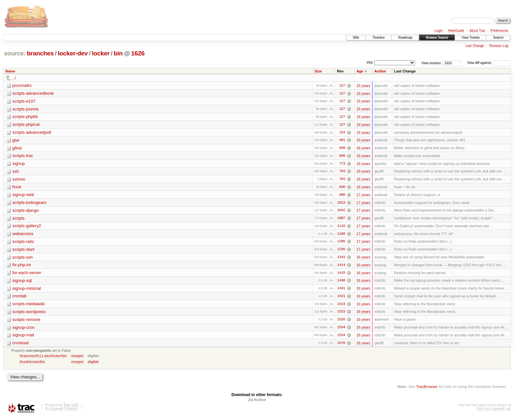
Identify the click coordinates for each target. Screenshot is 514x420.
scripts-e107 (24, 101)
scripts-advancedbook (33, 93)
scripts (19, 219)
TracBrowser (427, 389)
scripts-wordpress (29, 314)
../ (14, 78)
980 (342, 196)
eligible (93, 364)
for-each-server (27, 274)
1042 (341, 211)
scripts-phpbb (25, 117)
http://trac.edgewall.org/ (494, 411)
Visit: (370, 62)
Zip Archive (257, 402)
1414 (341, 267)
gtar (16, 140)
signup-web (23, 196)
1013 (341, 204)
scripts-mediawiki (29, 306)
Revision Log (499, 46)
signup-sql (22, 282)
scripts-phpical (26, 125)
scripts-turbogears (30, 203)
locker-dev (73, 53)
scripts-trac (23, 156)
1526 (341, 322)
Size (318, 71)
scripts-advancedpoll (32, 133)
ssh (16, 172)
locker (101, 53)
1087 (341, 219)
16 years (363, 259)
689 (342, 149)
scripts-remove (26, 321)
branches (40, 53)
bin (118, 53)
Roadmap (405, 38)
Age (360, 71)
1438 (341, 282)
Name (10, 71)
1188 (341, 235)
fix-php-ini (22, 266)
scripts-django (26, 211)
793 (342, 172)
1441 (341, 290)
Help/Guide (456, 31)
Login (439, 31)
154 (342, 133)
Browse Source (437, 38)
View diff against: (489, 63)
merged (77, 358)
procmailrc (22, 85)
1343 (341, 259)
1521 (341, 298)
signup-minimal (27, 290)
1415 (341, 274)
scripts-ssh (23, 259)
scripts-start (23, 251)
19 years (363, 86)
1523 (341, 306)
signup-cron (24, 329)
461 (342, 141)
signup (19, 164)
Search (498, 38)
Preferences (500, 31)
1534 (341, 330)
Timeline (378, 38)
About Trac (477, 31)
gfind (17, 148)
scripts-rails (23, 243)
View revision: (432, 63)
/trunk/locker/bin (32, 364)
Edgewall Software (63, 411)
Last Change (475, 46)
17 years (363, 196)
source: (15, 53)
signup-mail (23, 337)
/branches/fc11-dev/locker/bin (43, 358)
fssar (17, 188)
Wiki (356, 38)
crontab (20, 298)
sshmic (19, 180)
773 (342, 164)
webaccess (23, 235)
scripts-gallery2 (27, 227)
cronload (21, 345)
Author (380, 71)
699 (342, 156)
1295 (341, 243)
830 (342, 188)
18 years (363, 149)
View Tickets (471, 38)
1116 (341, 227)
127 (342, 86)
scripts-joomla (26, 109)
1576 (341, 345)
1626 (138, 53)
